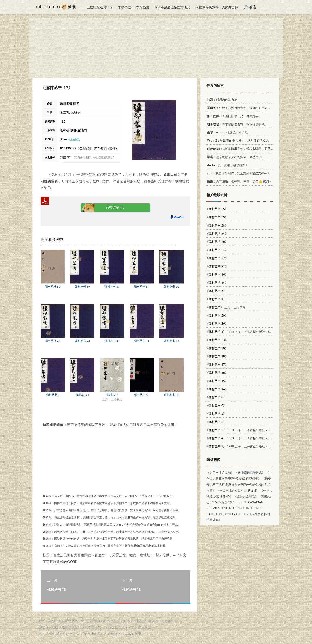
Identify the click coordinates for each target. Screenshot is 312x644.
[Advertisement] (156, 48)
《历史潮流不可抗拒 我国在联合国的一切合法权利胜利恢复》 (239, 484)
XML (130, 634)
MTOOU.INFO (80, 634)
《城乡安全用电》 (246, 496)
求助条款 (124, 7)
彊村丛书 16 (142, 341)
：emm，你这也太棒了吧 (227, 132)
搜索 (253, 7)
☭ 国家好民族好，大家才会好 (217, 7)
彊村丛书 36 (171, 395)
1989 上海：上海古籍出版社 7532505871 (244, 332)
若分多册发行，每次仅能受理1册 (94, 157)
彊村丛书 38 (112, 286)
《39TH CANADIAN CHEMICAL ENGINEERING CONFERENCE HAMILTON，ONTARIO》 (235, 508)
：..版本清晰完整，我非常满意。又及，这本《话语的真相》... (254, 149)
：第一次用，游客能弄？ (227, 165)
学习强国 (143, 7)
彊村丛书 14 (171, 341)
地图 (138, 634)
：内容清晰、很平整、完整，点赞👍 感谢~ (238, 181)
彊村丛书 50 (142, 395)
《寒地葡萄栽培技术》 (250, 473)
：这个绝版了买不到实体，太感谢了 (233, 157)
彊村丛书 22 (82, 341)
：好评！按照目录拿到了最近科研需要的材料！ (243, 108)
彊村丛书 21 (112, 341)
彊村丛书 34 (142, 286)
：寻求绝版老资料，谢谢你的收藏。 (236, 124)
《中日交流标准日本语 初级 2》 (238, 490)
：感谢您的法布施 (221, 100)
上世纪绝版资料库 (100, 7)
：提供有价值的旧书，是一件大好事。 (233, 116)
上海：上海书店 (226, 307)
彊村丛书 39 (82, 286)
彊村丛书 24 (53, 341)
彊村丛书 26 (171, 286)
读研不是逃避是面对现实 (172, 7)
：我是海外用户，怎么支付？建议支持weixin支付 (242, 173)
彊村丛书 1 (82, 395)
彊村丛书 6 (53, 395)
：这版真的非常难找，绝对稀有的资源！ (239, 140)
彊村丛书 (112, 395)
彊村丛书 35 (53, 286)
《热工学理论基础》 (220, 473)
